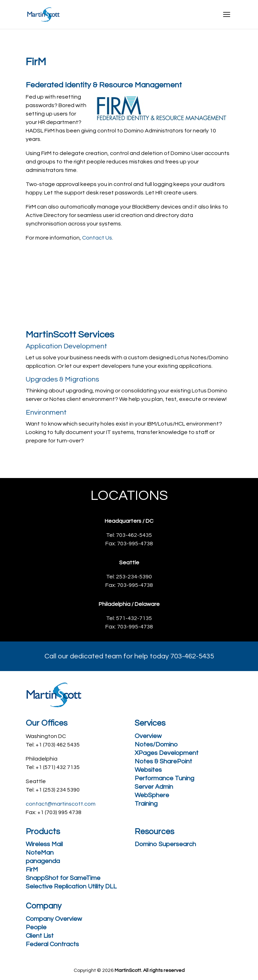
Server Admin (154, 787)
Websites (148, 770)
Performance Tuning (164, 778)
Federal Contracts (52, 944)
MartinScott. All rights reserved (150, 970)
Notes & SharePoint (163, 761)
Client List (40, 936)
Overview (148, 736)
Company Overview (54, 919)
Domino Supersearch (165, 844)
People (36, 927)
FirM (32, 870)
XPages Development (167, 753)
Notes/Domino (156, 745)
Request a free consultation (86, 272)
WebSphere (152, 795)
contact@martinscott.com (61, 804)
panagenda (43, 861)
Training (146, 804)
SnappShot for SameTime (63, 878)
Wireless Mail (44, 844)
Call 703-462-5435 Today (80, 300)
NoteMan (40, 853)
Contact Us (97, 238)
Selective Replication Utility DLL (71, 886)
